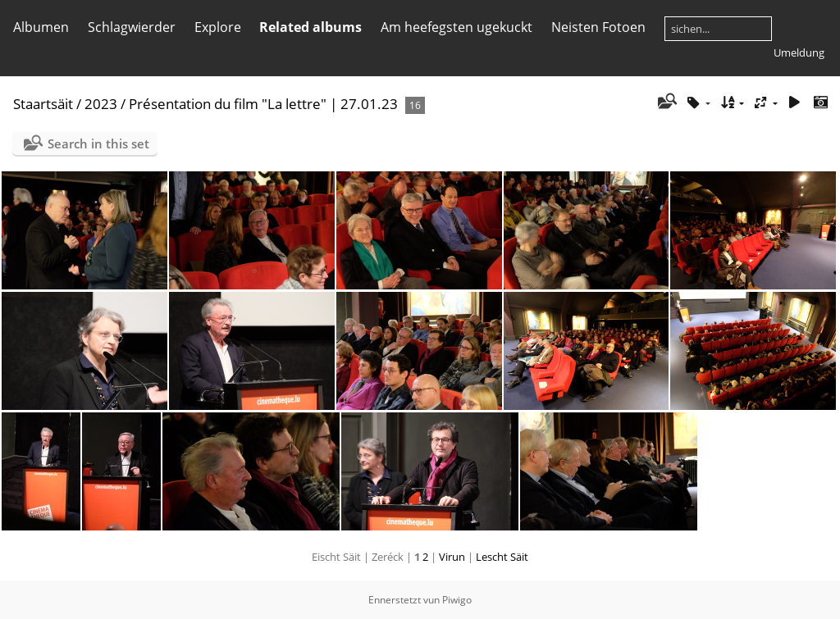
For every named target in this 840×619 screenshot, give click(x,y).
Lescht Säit (502, 557)
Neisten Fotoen (598, 27)
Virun (452, 557)
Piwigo (457, 600)
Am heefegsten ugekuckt (457, 27)
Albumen (41, 27)
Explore (218, 27)
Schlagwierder (132, 27)
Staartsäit (43, 104)
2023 (101, 104)
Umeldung (799, 52)
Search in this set (98, 143)
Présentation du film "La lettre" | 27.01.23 (263, 104)
